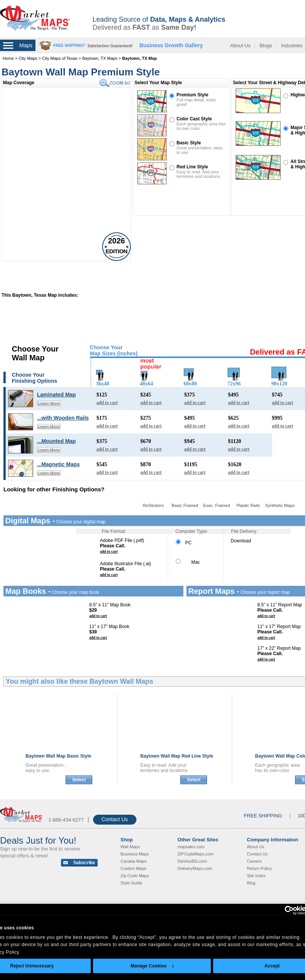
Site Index (256, 876)
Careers (254, 861)
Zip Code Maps (135, 876)
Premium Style (192, 95)
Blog (251, 883)
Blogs (266, 46)
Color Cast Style (194, 119)
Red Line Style (192, 167)
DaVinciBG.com (192, 861)
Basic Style (189, 143)
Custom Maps (133, 868)
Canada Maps (134, 861)
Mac (188, 562)
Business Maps (135, 854)
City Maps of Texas (60, 58)
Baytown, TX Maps (100, 58)
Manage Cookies (152, 966)
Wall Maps (130, 847)
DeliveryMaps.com (195, 868)
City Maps (28, 58)
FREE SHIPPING (263, 816)
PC (184, 543)
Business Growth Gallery (171, 45)
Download (241, 541)
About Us (240, 46)
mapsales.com (191, 847)
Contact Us (115, 819)
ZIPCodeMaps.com (196, 854)
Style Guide (131, 883)
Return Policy (259, 868)
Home (8, 58)
